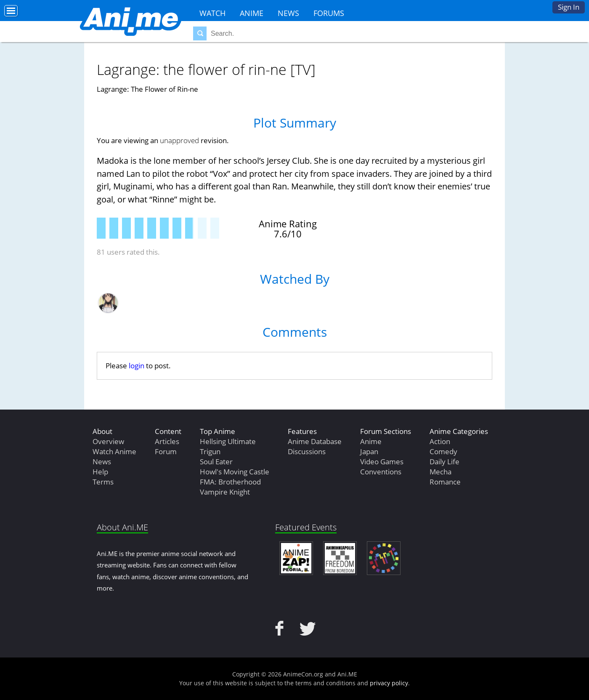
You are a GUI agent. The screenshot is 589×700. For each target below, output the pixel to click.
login (137, 366)
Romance (445, 482)
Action (440, 441)
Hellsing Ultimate (228, 441)
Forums (329, 13)
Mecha (440, 472)
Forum (166, 451)
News (288, 13)
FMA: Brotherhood (230, 482)
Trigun (210, 451)
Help (100, 472)
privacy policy (389, 683)
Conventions (381, 472)
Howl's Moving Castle (235, 472)
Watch (212, 13)
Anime (252, 13)
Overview (108, 441)
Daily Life (444, 462)
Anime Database (315, 441)
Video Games (382, 462)
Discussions (307, 451)
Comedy (443, 451)
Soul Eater (216, 462)
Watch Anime (114, 451)
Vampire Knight (225, 492)
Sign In (569, 7)
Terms (103, 482)
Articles (167, 441)
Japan (369, 451)
